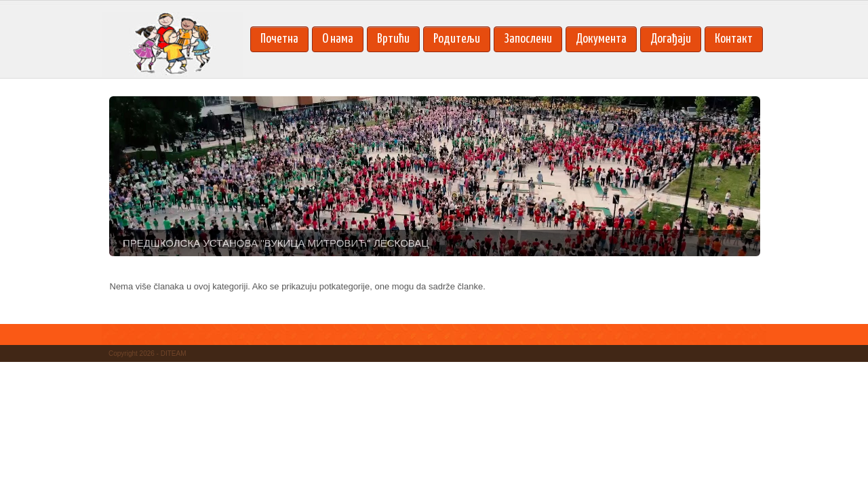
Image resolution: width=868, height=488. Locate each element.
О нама (338, 39)
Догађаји (671, 39)
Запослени (528, 39)
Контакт (734, 39)
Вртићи (393, 39)
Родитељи (457, 39)
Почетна (279, 39)
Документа (601, 39)
